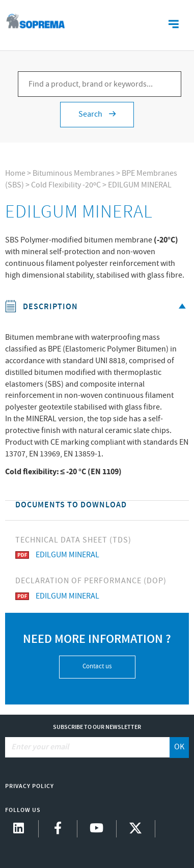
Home (15, 173)
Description (97, 307)
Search (97, 114)
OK (179, 747)
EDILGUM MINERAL (140, 185)
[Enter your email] (88, 747)
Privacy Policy (30, 786)
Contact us (97, 667)
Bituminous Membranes (74, 173)
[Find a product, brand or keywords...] (100, 84)
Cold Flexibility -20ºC (66, 185)
